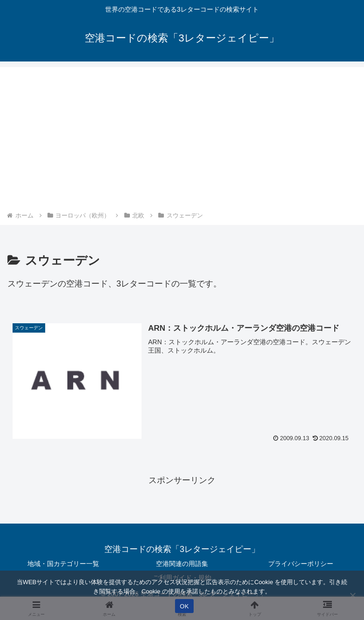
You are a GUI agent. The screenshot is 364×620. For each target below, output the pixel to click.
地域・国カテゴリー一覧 (63, 564)
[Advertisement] (182, 140)
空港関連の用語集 (182, 564)
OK (184, 606)
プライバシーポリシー (301, 564)
